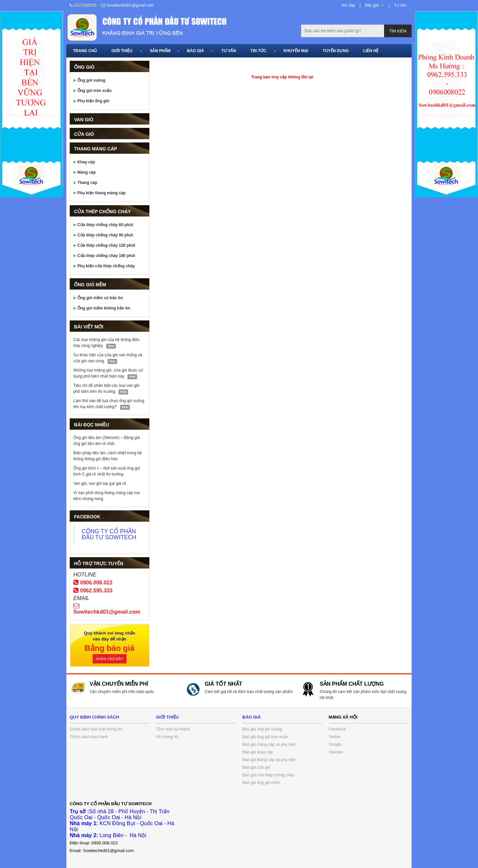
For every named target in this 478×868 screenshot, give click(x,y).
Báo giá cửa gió (256, 767)
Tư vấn (400, 5)
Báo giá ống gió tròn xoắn (265, 737)
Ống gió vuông (91, 80)
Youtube (336, 752)
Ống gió (84, 67)
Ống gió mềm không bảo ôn (104, 308)
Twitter (334, 737)
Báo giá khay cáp (258, 752)
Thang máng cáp (96, 149)
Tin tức (258, 51)
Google (335, 744)
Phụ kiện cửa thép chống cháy (106, 266)
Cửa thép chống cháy (102, 212)
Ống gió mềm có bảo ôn (100, 298)
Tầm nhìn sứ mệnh (173, 729)
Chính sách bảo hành (89, 737)
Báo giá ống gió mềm (261, 783)
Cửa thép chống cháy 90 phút (105, 235)
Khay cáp (86, 162)
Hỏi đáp (348, 5)
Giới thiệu (122, 51)
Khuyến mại (296, 51)
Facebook (337, 729)
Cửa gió (84, 134)
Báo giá (372, 5)
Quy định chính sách (94, 717)
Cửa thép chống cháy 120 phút (106, 245)
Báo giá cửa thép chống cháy (268, 775)
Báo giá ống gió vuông (262, 729)
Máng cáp (86, 172)
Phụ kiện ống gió (93, 101)
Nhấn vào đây (110, 659)
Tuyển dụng (336, 51)
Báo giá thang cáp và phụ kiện (269, 760)
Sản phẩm (160, 51)
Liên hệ (371, 51)
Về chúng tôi (167, 737)
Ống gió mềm (90, 285)
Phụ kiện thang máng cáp (101, 193)
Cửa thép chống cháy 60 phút (105, 225)
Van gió (84, 120)
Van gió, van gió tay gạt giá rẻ (100, 483)
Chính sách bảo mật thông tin (96, 729)
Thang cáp (87, 183)
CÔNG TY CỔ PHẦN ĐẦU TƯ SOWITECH (109, 534)
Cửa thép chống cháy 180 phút (106, 256)
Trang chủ (85, 51)
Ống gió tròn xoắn (94, 91)
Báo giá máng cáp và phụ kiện (269, 744)
